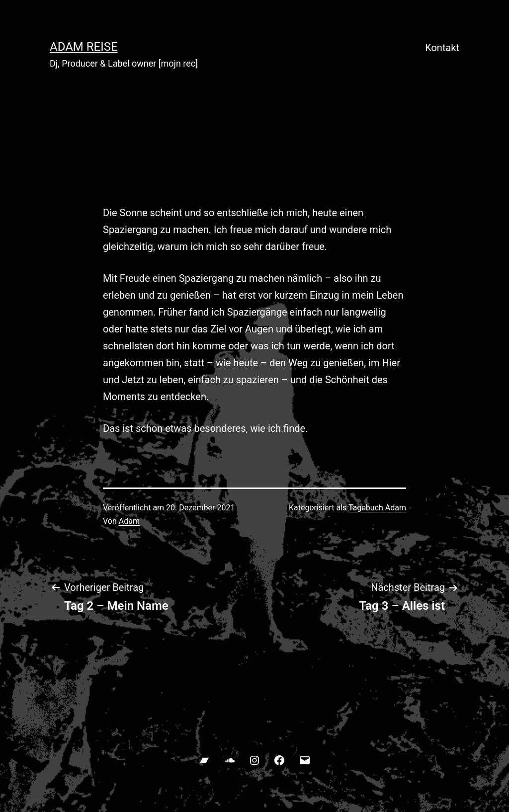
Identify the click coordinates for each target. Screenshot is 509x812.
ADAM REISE (84, 47)
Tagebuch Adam (377, 508)
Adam (129, 521)
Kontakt (442, 48)
